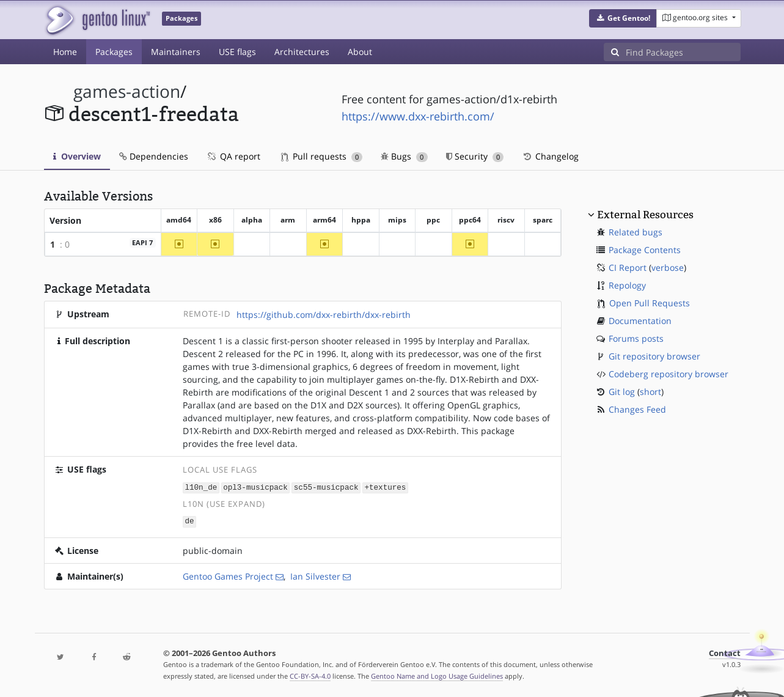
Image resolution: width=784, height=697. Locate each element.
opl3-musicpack (255, 487)
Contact (725, 652)
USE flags (237, 52)
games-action (127, 91)
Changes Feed (637, 409)
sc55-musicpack (326, 487)
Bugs (404, 156)
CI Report (628, 267)
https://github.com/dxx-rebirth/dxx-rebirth (324, 315)
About (360, 52)
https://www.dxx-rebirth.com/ (418, 116)
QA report (233, 156)
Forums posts (636, 338)
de (189, 521)
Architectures (302, 52)
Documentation (640, 321)
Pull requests (322, 156)
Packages (114, 52)
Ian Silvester (315, 575)
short (650, 392)
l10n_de (201, 487)
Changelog (550, 156)
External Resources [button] (645, 215)
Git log (622, 392)
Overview (77, 156)
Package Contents (645, 250)
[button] (623, 18)
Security (475, 156)
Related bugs (636, 232)
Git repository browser (654, 356)
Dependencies (154, 156)
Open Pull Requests (650, 303)
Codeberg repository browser (669, 374)
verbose (668, 267)
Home (65, 52)
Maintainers (176, 52)
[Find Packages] (683, 52)
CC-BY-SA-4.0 (310, 675)
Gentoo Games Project (228, 575)
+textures (385, 487)
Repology (627, 285)
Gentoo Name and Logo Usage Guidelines (437, 675)
